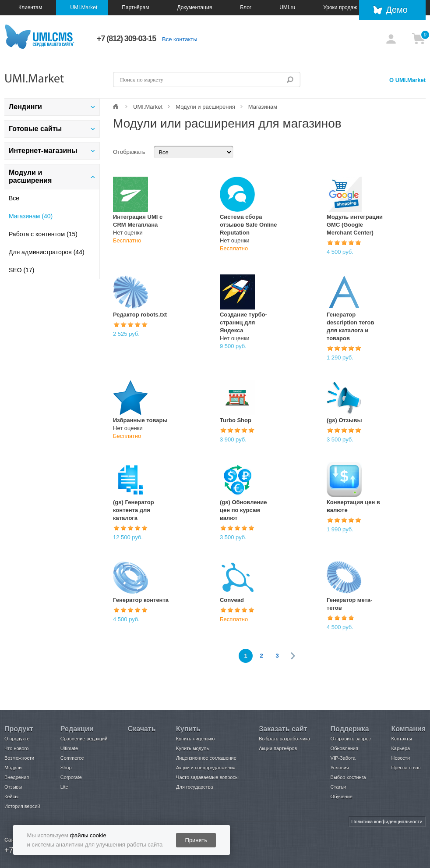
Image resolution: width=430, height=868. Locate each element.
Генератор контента (141, 600)
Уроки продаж (340, 7)
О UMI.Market (407, 80)
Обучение (342, 797)
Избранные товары (140, 420)
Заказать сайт (283, 729)
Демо (397, 10)
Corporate (71, 777)
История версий (22, 806)
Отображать (129, 152)
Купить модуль (192, 748)
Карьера (400, 748)
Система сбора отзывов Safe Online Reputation (248, 225)
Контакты (402, 739)
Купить (188, 729)
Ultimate (69, 748)
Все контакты (180, 39)
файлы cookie (88, 835)
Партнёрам (135, 7)
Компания (408, 729)
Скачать (142, 729)
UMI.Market (84, 7)
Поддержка (350, 729)
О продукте (17, 739)
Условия (340, 768)
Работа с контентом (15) (43, 234)
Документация (194, 7)
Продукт (19, 729)
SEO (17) (21, 270)
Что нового (16, 748)
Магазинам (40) (31, 216)
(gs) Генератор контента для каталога (134, 510)
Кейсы (11, 797)
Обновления (344, 748)
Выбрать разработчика (284, 739)
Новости (400, 758)
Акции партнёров (278, 748)
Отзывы (13, 787)
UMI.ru (287, 7)
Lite (64, 787)
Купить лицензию (195, 739)
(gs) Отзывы (344, 420)
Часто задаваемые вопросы (207, 777)
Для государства (194, 787)
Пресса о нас (406, 768)
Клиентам (30, 7)
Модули (13, 768)
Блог (246, 7)
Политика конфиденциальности (387, 822)
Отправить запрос (351, 739)
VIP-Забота (343, 758)
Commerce (72, 758)
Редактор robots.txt (140, 315)
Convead (232, 600)
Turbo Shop (236, 420)
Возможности (19, 758)
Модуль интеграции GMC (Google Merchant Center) (355, 225)
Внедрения (17, 777)
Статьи (338, 787)
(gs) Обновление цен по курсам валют (243, 510)
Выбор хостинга (348, 777)
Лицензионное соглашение (206, 758)
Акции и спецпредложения (206, 768)
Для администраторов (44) (47, 252)
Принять (196, 840)
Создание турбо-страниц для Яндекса (243, 322)
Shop (66, 768)
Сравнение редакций (84, 739)
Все (14, 198)
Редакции (77, 729)
